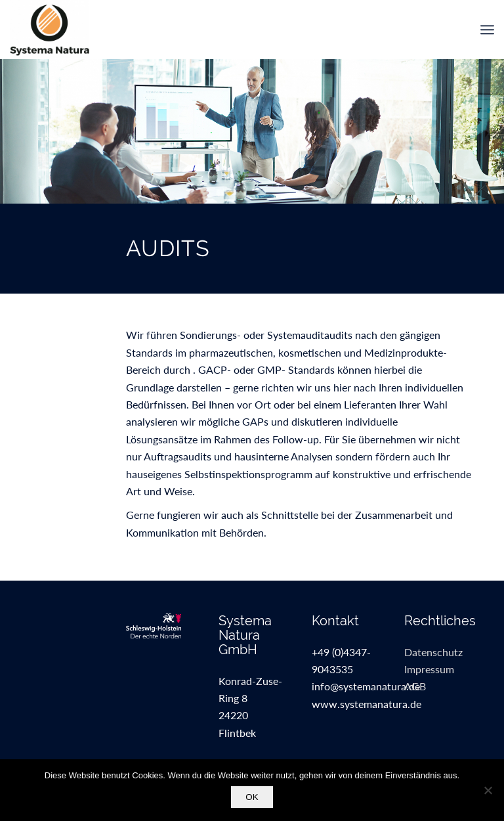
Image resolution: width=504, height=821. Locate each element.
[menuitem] (487, 30)
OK (252, 797)
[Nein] (488, 790)
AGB (415, 686)
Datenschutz (433, 652)
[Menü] (487, 30)
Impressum (429, 669)
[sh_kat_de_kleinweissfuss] (159, 626)
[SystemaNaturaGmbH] (50, 30)
